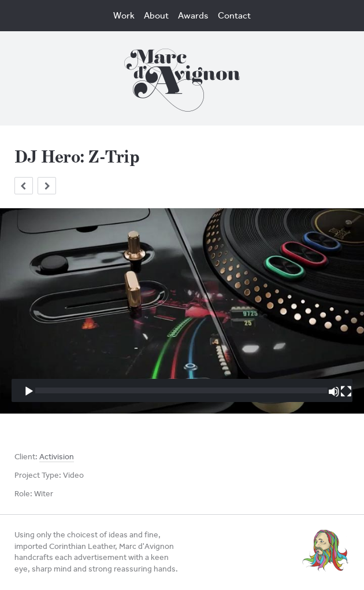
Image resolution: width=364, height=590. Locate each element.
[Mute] (334, 392)
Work (124, 15)
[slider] (181, 390)
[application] (182, 311)
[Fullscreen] (346, 392)
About (156, 15)
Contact (234, 15)
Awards (193, 15)
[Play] (29, 392)
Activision (57, 457)
